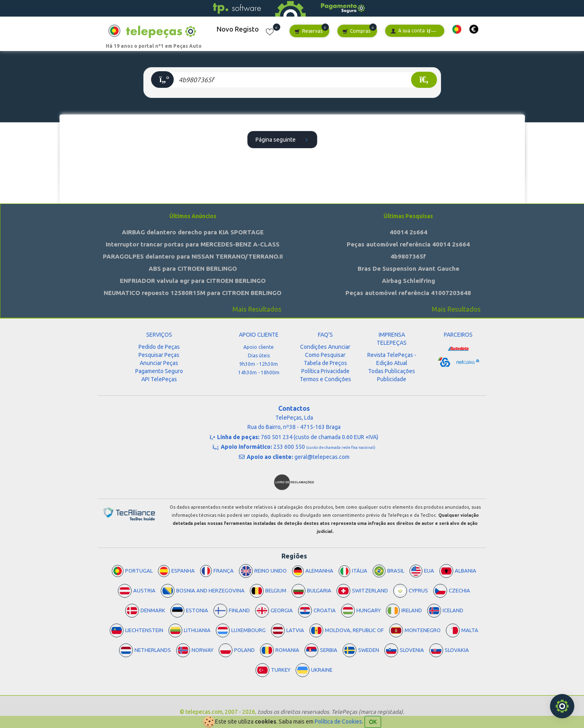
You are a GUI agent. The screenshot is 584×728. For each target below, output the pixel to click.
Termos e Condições (325, 379)
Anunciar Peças (159, 363)
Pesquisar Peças (159, 355)
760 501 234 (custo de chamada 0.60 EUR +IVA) (320, 437)
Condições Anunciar (325, 347)
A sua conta (413, 31)
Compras (356, 31)
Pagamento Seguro (159, 371)
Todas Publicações (392, 371)
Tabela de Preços (325, 363)
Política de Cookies (338, 722)
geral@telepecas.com (322, 457)
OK (373, 722)
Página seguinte (285, 139)
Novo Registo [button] (238, 29)
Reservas (308, 31)
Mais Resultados (257, 309)
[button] (457, 29)
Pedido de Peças (159, 347)
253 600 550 (324, 447)
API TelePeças (159, 379)
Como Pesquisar (325, 355)
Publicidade (392, 379)
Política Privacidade (325, 371)
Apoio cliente (259, 347)
